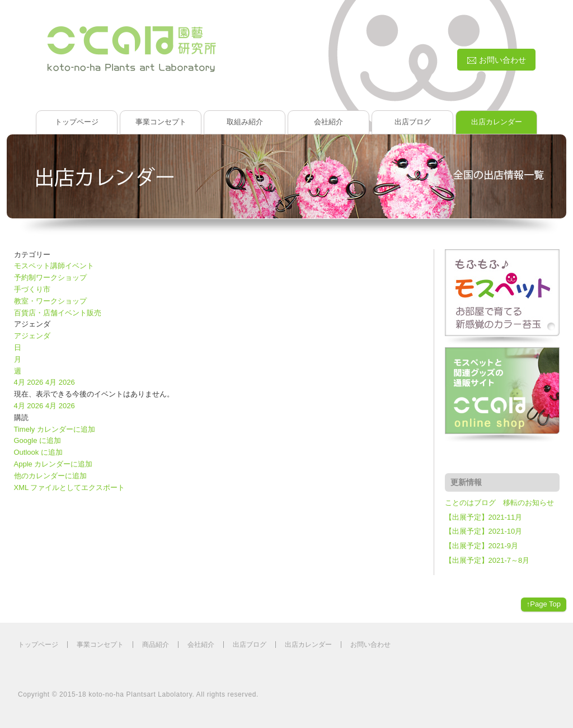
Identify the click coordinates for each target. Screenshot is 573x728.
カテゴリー (32, 255)
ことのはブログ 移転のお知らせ (499, 503)
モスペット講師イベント (54, 266)
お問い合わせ (370, 645)
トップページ (77, 122)
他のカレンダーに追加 (50, 476)
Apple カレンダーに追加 (53, 464)
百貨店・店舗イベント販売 (58, 313)
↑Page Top (544, 604)
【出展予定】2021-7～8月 (487, 560)
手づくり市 (32, 289)
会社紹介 (328, 122)
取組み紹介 (245, 122)
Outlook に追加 (38, 452)
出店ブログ (413, 122)
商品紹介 (156, 645)
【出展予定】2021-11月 (484, 517)
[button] (21, 417)
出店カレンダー (497, 122)
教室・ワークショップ (50, 301)
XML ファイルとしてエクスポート (70, 487)
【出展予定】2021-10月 (484, 531)
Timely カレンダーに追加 (55, 429)
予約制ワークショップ (50, 277)
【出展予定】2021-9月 (482, 546)
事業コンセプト (161, 122)
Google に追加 (38, 440)
